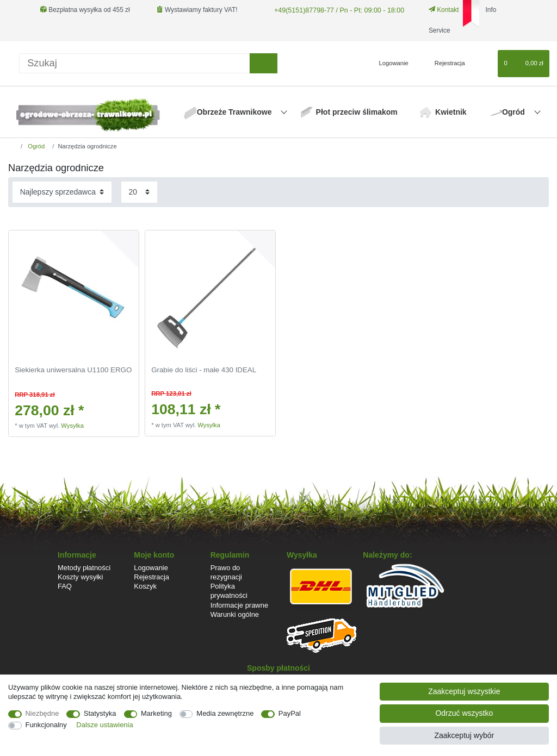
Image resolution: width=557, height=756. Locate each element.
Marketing (156, 713)
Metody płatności (84, 568)
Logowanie (151, 568)
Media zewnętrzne (225, 713)
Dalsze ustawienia (104, 725)
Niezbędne (42, 713)
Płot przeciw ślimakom (357, 112)
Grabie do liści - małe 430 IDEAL (204, 370)
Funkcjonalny (46, 725)
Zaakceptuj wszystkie (464, 691)
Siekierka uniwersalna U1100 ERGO (73, 370)
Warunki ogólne (235, 614)
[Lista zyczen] (484, 64)
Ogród (515, 112)
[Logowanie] (389, 64)
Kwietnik (451, 112)
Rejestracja (151, 577)
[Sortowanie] (62, 192)
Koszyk (145, 586)
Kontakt (440, 10)
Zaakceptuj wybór (464, 735)
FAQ (65, 586)
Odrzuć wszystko (464, 713)
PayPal (290, 713)
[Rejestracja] (444, 64)
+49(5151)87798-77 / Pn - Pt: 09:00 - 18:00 (336, 10)
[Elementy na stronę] (139, 192)
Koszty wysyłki (80, 577)
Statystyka (100, 713)
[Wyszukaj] (264, 63)
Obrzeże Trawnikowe (236, 112)
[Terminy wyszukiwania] (134, 63)
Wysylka (72, 426)
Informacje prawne (239, 605)
